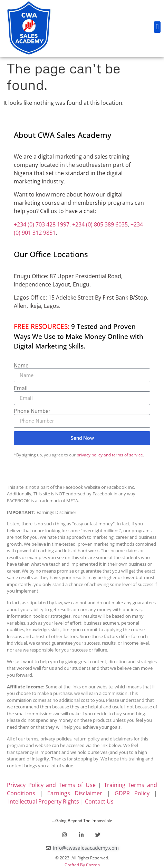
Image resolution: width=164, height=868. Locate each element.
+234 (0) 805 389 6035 (100, 224)
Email (21, 388)
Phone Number (32, 411)
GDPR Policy (132, 793)
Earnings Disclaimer (75, 793)
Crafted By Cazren (82, 865)
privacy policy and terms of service (110, 455)
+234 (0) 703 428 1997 (42, 224)
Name (21, 366)
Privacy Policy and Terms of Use (51, 785)
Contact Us (99, 801)
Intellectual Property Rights (44, 801)
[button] (157, 27)
